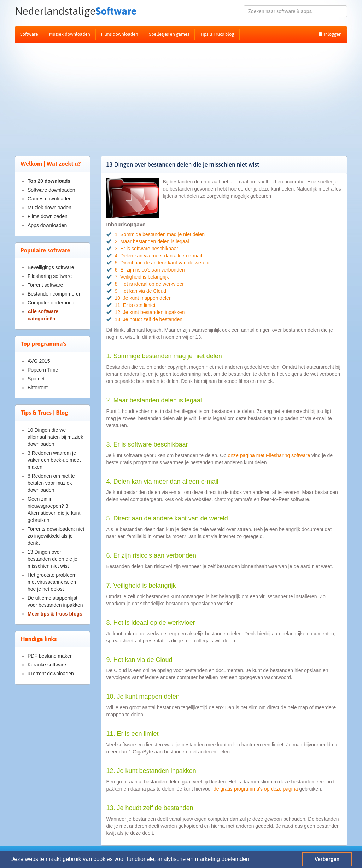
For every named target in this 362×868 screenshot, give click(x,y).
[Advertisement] (181, 97)
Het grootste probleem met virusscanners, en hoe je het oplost (52, 582)
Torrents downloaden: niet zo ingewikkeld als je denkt (56, 536)
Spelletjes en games (169, 34)
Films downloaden (120, 34)
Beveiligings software (51, 267)
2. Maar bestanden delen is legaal (152, 241)
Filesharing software (50, 276)
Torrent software (45, 285)
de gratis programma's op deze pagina (256, 789)
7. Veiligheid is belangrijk (142, 277)
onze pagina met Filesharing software (270, 455)
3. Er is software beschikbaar (147, 249)
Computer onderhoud (51, 303)
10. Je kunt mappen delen (143, 298)
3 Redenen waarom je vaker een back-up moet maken (54, 460)
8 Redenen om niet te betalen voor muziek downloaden (51, 483)
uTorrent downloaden (51, 674)
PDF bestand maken (50, 656)
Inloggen (330, 34)
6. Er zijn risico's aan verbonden (150, 270)
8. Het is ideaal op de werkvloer (149, 284)
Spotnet (36, 379)
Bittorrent (38, 388)
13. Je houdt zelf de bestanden (149, 319)
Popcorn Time (43, 370)
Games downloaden (50, 199)
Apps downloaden (47, 225)
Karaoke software (47, 665)
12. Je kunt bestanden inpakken (150, 312)
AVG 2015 (39, 361)
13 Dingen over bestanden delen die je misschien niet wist (52, 559)
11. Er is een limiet (135, 305)
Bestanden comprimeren (55, 294)
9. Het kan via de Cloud (141, 291)
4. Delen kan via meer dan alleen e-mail (159, 256)
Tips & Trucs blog (217, 34)
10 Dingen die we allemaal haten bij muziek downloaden (55, 437)
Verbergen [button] (327, 859)
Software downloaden (51, 190)
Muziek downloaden (69, 34)
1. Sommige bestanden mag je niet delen (160, 234)
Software (67, 11)
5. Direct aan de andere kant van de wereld (162, 263)
